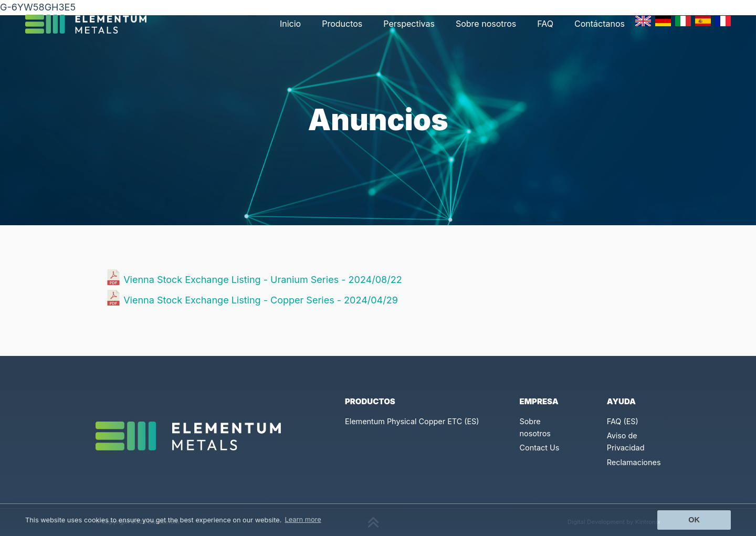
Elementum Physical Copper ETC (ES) (412, 421)
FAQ (545, 24)
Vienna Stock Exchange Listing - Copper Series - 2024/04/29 (261, 300)
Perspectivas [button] (409, 24)
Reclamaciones (634, 462)
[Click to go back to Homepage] (90, 24)
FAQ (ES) (623, 421)
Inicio (290, 24)
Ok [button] (694, 520)
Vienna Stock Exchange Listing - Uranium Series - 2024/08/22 (262, 280)
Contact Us (540, 448)
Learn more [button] (303, 519)
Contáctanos (600, 24)
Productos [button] (342, 24)
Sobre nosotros (486, 24)
